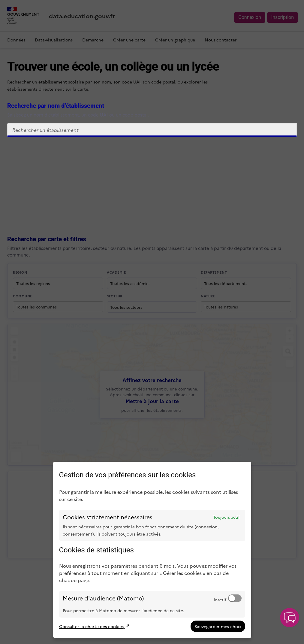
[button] (290, 618)
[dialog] (152, 550)
